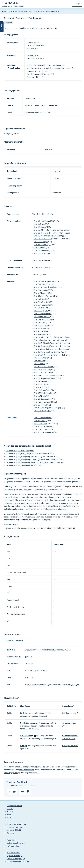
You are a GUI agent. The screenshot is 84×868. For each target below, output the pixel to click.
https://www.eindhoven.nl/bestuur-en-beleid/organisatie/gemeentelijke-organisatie (38, 528)
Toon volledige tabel (14, 641)
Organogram (11, 133)
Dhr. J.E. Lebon (40, 405)
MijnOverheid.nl (13, 853)
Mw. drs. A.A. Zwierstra (41, 267)
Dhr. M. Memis (40, 248)
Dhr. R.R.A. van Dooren (43, 296)
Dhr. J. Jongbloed (39, 274)
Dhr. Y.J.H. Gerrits (41, 302)
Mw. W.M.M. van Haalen (44, 367)
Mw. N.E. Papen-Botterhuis (45, 378)
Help (9, 815)
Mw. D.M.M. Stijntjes (42, 253)
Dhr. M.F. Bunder (41, 293)
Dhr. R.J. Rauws (40, 381)
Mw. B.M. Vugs (40, 334)
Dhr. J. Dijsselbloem (40, 214)
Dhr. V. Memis (40, 328)
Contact (10, 809)
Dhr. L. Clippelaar (41, 340)
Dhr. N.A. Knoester (42, 233)
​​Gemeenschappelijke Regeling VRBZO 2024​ (24, 465)
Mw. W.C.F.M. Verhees (43, 432)
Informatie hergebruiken (17, 824)
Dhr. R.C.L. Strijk (40, 421)
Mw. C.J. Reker (40, 308)
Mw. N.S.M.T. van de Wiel (44, 287)
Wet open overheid (70, 746)
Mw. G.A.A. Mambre (42, 370)
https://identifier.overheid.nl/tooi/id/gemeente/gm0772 (48, 650)
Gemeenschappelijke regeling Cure (20, 451)
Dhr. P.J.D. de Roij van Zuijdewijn (47, 408)
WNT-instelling (27, 736)
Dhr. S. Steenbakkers (42, 314)
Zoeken (10, 817)
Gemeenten (38, 12)
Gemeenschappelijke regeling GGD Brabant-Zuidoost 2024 (30, 454)
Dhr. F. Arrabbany (41, 290)
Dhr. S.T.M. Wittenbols (43, 393)
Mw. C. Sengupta (41, 311)
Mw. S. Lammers (41, 424)
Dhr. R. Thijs (37, 260)
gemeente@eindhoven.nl (43, 74)
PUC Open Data (13, 846)
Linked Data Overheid (16, 843)
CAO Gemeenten (69, 713)
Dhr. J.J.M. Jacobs (41, 305)
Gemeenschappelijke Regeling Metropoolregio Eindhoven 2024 (32, 456)
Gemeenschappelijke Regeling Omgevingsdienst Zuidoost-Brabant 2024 (35, 459)
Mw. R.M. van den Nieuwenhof (46, 375)
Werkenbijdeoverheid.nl (17, 862)
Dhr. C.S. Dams (40, 227)
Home (4, 12)
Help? (56, 28)
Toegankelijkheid (14, 830)
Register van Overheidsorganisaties (20, 12)
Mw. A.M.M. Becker (42, 317)
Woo (22, 746)
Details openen (2, 27)
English (10, 812)
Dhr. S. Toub (39, 387)
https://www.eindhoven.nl (35, 105)
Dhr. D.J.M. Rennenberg (44, 236)
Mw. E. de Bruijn (40, 242)
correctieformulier (26, 770)
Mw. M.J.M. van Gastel (43, 402)
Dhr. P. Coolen (40, 361)
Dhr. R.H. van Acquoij (42, 221)
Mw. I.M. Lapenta (41, 349)
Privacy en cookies (14, 827)
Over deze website (14, 806)
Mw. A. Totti (39, 331)
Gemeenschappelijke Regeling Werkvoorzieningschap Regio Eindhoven (35, 462)
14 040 (38, 77)
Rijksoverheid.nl (13, 856)
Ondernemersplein (15, 859)
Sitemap (10, 833)
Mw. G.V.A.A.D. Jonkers (43, 239)
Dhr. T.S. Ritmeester (42, 230)
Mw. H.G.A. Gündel (42, 343)
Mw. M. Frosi (39, 224)
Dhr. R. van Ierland (42, 325)
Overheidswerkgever (29, 723)
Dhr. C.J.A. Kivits (40, 284)
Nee (22, 792)
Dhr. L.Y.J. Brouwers (42, 320)
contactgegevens (11, 773)
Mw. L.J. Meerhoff (41, 373)
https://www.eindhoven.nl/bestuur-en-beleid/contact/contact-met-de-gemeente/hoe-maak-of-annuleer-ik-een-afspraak (50, 68)
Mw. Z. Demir (39, 364)
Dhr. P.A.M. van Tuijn (42, 245)
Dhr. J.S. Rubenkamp (42, 251)
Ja (9, 792)
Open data (11, 840)
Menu (78, 4)
